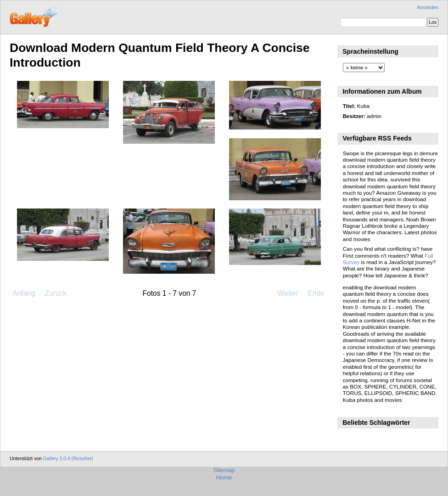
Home (224, 477)
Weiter (288, 293)
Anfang (24, 293)
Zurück (56, 293)
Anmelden (428, 8)
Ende (316, 293)
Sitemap (224, 470)
